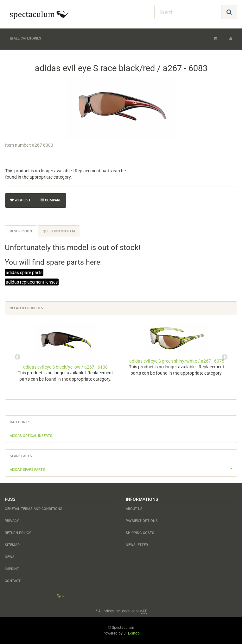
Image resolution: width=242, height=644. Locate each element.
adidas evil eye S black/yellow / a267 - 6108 (65, 367)
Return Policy (18, 533)
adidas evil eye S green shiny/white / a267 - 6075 (177, 361)
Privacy (12, 521)
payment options (142, 521)
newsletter (137, 545)
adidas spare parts (24, 273)
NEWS (10, 557)
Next (225, 357)
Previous (17, 357)
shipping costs (140, 533)
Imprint (12, 569)
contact (13, 581)
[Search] (188, 12)
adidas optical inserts (31, 436)
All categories (25, 38)
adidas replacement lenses (32, 282)
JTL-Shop (132, 633)
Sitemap (12, 545)
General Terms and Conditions (34, 509)
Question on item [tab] (59, 231)
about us (134, 509)
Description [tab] (21, 231)
